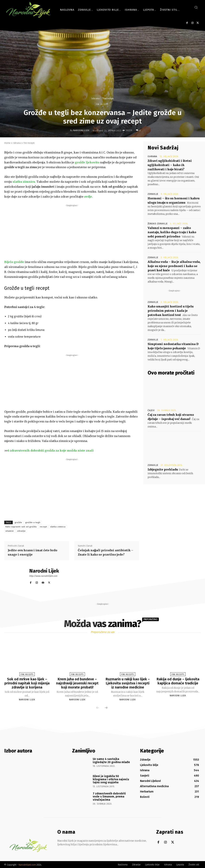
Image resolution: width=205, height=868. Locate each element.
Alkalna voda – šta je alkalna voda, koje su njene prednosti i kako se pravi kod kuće (174, 266)
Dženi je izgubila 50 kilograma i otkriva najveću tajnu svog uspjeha (111, 779)
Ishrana (95, 98)
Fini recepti (108, 98)
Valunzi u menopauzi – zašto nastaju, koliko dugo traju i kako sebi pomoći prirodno (172, 232)
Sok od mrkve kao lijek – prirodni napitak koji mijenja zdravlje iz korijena (27, 683)
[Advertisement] (72, 232)
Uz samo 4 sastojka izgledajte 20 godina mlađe (111, 760)
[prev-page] (98, 707)
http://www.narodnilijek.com (43, 576)
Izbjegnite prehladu (163, 469)
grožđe (18, 523)
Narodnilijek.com (27, 864)
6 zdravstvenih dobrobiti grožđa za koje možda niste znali (51, 450)
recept (43, 527)
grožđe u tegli (33, 523)
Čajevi (151, 410)
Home (7, 143)
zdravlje (21, 531)
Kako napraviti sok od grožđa (21, 527)
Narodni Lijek (81, 130)
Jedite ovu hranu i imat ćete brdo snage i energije (32, 552)
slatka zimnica (58, 527)
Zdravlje (153, 194)
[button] (196, 7)
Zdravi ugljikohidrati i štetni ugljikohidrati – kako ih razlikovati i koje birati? (170, 165)
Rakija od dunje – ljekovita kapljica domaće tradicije (178, 681)
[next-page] (106, 707)
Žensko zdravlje (158, 224)
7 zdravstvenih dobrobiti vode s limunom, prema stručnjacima (109, 796)
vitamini (10, 531)
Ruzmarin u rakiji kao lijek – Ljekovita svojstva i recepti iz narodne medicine (128, 683)
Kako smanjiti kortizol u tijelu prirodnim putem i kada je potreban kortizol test (171, 311)
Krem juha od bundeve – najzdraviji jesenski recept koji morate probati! (77, 683)
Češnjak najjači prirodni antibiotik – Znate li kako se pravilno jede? (106, 552)
